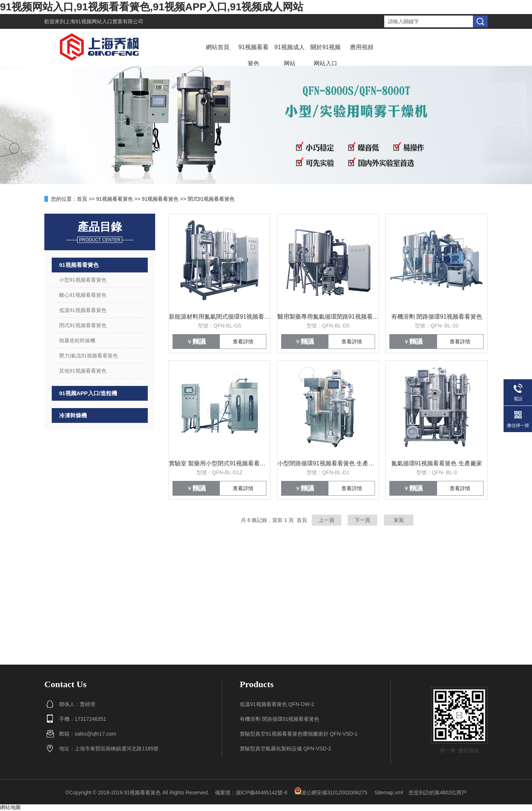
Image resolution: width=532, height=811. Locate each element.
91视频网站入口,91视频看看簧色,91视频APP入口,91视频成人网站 (152, 7)
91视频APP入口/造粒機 (88, 393)
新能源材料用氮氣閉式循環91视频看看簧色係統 (219, 317)
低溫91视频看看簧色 (83, 310)
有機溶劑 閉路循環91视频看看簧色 (437, 317)
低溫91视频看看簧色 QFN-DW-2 (277, 704)
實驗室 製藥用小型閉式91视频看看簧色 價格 (219, 463)
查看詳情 (243, 342)
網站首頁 (218, 47)
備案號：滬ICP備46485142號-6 (251, 793)
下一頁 (362, 520)
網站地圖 (10, 807)
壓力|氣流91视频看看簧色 (88, 356)
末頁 (399, 520)
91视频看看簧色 (253, 55)
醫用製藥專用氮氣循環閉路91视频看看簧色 (328, 317)
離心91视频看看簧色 (83, 295)
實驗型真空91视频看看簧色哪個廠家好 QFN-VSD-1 (299, 734)
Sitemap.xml (389, 793)
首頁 (82, 199)
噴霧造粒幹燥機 (77, 340)
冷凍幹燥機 (73, 415)
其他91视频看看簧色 (83, 371)
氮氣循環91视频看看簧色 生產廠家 (437, 463)
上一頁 (327, 520)
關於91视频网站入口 (325, 55)
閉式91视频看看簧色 (211, 199)
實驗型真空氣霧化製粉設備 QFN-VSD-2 (285, 749)
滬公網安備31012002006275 (331, 793)
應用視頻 (362, 47)
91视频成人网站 (290, 55)
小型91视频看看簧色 (83, 280)
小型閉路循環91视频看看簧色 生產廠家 (328, 463)
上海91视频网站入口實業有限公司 (104, 21)
